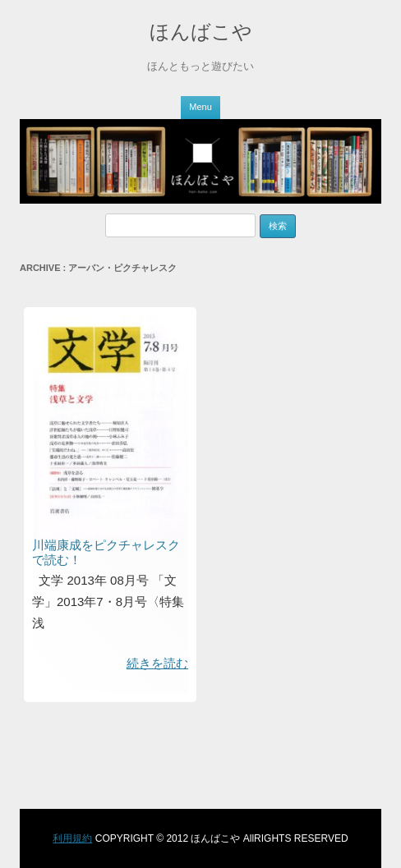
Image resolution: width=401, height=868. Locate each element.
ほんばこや (201, 32)
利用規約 (72, 838)
